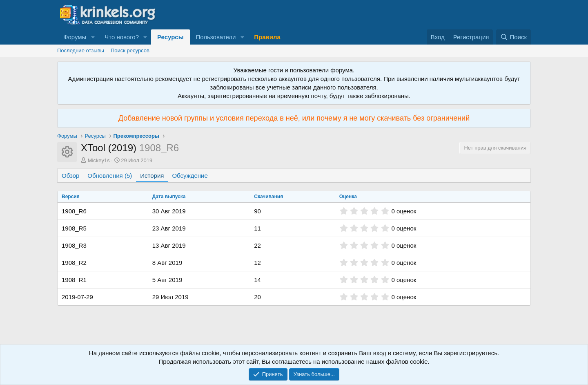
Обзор (70, 176)
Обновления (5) (110, 176)
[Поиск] (513, 37)
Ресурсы (170, 37)
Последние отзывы (81, 50)
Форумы (75, 37)
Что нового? (122, 37)
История (152, 176)
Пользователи (216, 37)
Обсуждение (190, 176)
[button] (93, 37)
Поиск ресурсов (130, 50)
